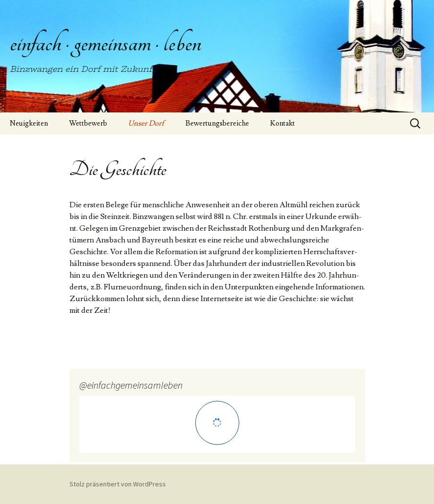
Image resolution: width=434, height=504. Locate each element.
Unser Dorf (146, 123)
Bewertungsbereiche (217, 123)
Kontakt (283, 123)
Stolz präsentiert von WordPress (118, 484)
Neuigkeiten (29, 123)
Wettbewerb (88, 123)
